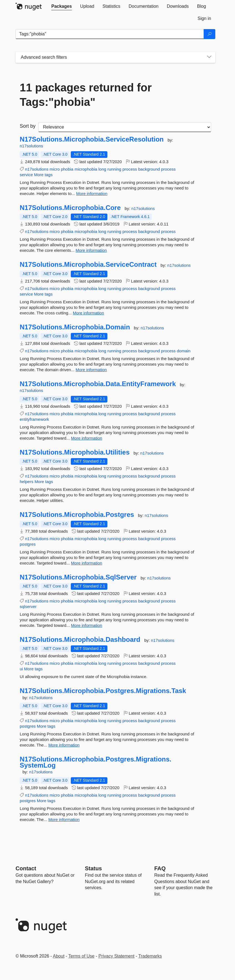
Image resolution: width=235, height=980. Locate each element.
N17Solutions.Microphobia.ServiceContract (88, 265)
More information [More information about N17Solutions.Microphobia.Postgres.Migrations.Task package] (64, 745)
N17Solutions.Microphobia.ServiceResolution (92, 139)
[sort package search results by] (125, 127)
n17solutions (31, 146)
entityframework (34, 419)
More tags (43, 175)
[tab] (62, 6)
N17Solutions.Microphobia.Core (70, 208)
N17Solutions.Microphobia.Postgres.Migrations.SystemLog (96, 762)
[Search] (209, 34)
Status (93, 868)
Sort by (28, 126)
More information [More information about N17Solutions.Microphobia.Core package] (91, 250)
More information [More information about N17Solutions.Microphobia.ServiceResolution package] (92, 193)
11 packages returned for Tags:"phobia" (86, 95)
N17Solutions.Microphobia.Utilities (75, 452)
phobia (67, 169)
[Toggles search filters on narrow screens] (209, 57)
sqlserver (28, 606)
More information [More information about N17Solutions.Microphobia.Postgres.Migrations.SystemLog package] (64, 819)
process (130, 169)
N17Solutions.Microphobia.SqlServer (78, 577)
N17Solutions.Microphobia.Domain (75, 327)
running (114, 169)
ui (21, 669)
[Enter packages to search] (110, 34)
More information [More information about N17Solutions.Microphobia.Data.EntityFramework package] (87, 438)
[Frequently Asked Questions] (160, 868)
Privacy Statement (117, 956)
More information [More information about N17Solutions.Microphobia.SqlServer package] (87, 625)
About (59, 956)
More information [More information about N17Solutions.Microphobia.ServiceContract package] (88, 313)
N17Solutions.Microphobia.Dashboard (80, 640)
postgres (28, 544)
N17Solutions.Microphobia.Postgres (77, 515)
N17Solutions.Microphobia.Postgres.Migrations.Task (103, 691)
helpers (26, 482)
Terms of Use (81, 956)
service (26, 175)
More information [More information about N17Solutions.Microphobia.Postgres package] (87, 563)
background (149, 169)
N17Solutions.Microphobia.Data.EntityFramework (98, 384)
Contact (26, 868)
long (102, 169)
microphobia (86, 169)
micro (55, 169)
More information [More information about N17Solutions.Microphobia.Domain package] (91, 370)
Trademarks (150, 956)
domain (184, 351)
